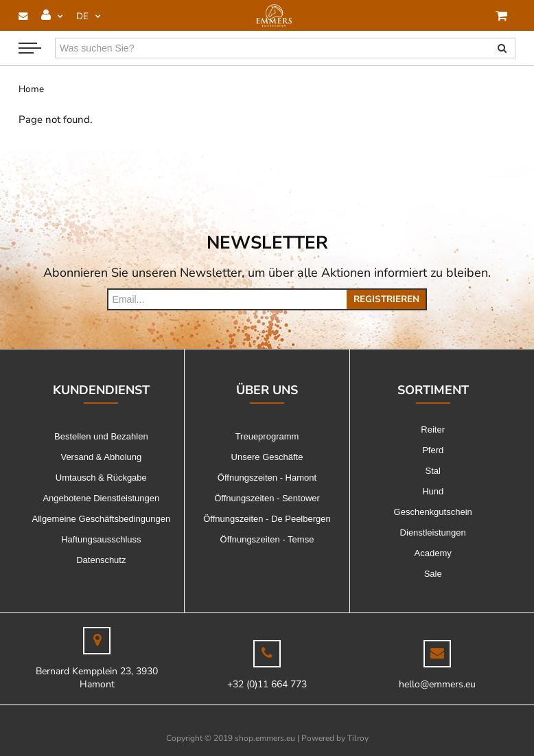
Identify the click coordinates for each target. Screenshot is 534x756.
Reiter (433, 429)
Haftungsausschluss (101, 539)
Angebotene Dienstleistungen (101, 498)
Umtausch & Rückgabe (101, 478)
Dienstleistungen (433, 532)
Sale (433, 574)
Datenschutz (101, 560)
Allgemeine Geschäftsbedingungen (102, 519)
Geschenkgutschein (433, 512)
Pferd (433, 450)
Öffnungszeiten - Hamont (267, 478)
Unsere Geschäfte (267, 457)
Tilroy (358, 738)
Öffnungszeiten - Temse (267, 539)
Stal (432, 471)
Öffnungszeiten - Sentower (267, 498)
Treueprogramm (267, 436)
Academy (433, 553)
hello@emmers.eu (437, 684)
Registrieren (386, 299)
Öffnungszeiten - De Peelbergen (267, 519)
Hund (433, 491)
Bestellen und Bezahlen (101, 436)
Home (31, 89)
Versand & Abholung (101, 457)
